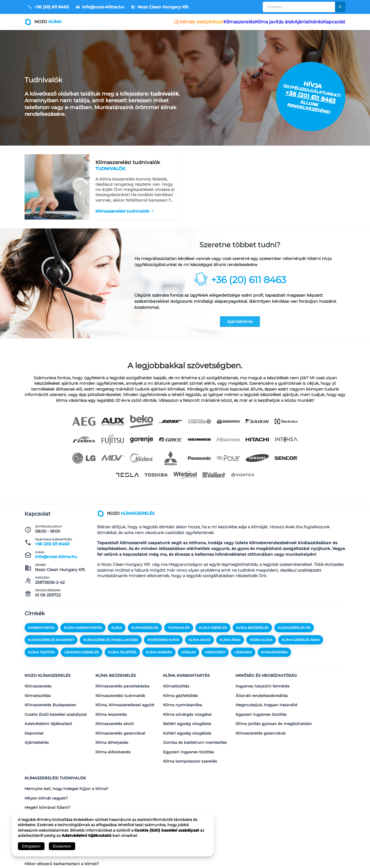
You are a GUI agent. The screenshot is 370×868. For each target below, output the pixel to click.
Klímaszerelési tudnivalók (122, 208)
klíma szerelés (213, 631)
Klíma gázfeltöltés (181, 692)
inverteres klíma (163, 643)
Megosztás (333, 855)
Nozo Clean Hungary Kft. (160, 7)
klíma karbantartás (83, 631)
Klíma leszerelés (111, 707)
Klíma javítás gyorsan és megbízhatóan (274, 714)
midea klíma (261, 643)
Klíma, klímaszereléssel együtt (125, 699)
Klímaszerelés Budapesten (50, 699)
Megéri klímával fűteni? (47, 782)
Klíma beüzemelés (116, 676)
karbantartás (41, 631)
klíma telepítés (122, 655)
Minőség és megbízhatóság (266, 676)
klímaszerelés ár (294, 631)
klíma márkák (159, 655)
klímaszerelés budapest (51, 643)
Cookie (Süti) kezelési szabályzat (56, 707)
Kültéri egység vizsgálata (187, 722)
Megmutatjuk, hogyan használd (266, 699)
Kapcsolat (331, 22)
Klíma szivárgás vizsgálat (187, 707)
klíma (117, 631)
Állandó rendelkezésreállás (262, 692)
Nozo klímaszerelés (48, 676)
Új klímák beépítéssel (170, 22)
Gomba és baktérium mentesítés (195, 729)
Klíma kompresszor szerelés (190, 744)
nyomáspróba (274, 655)
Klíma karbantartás (186, 676)
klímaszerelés (145, 631)
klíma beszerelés (252, 631)
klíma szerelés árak (301, 643)
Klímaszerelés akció (114, 714)
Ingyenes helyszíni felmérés (263, 684)
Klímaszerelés (216, 22)
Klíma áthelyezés (112, 729)
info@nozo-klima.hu (100, 7)
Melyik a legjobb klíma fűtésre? (55, 797)
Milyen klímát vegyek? (46, 774)
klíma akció (199, 643)
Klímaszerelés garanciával (120, 722)
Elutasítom (62, 846)
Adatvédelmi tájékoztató (48, 714)
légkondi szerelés (82, 655)
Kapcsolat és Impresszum (276, 856)
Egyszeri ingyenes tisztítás (189, 737)
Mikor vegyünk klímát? (47, 804)
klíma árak (230, 643)
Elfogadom (31, 846)
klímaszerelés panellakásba (111, 643)
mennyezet (215, 655)
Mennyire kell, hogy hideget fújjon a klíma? (66, 767)
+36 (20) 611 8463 (48, 7)
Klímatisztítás (38, 692)
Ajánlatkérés (298, 22)
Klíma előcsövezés (113, 737)
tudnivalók (179, 631)
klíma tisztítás (41, 655)
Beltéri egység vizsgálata (187, 714)
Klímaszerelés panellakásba (122, 684)
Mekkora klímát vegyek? (48, 789)
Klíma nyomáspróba (183, 699)
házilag (188, 655)
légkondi (243, 655)
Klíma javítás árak (258, 22)
